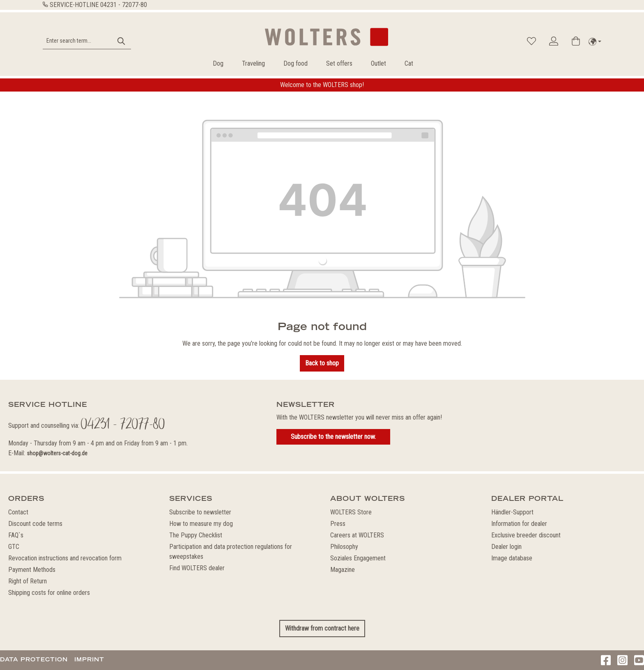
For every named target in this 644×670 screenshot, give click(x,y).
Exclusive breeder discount (526, 535)
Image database (512, 558)
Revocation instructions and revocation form (65, 558)
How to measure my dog (201, 524)
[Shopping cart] (576, 41)
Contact (18, 512)
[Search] (122, 41)
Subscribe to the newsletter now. (333, 437)
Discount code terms (35, 524)
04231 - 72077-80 (124, 5)
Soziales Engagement (358, 558)
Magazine (343, 570)
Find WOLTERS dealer (197, 568)
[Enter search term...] (78, 41)
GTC (14, 547)
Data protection (34, 659)
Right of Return (28, 581)
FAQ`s (16, 535)
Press (338, 524)
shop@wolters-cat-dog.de (57, 453)
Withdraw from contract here (322, 628)
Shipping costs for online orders (49, 593)
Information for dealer (519, 524)
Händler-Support (512, 512)
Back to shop (322, 363)
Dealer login (506, 547)
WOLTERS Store (351, 512)
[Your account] (554, 41)
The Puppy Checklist (196, 535)
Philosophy (344, 547)
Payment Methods (32, 570)
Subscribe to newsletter (200, 512)
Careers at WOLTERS (357, 535)
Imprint (89, 659)
